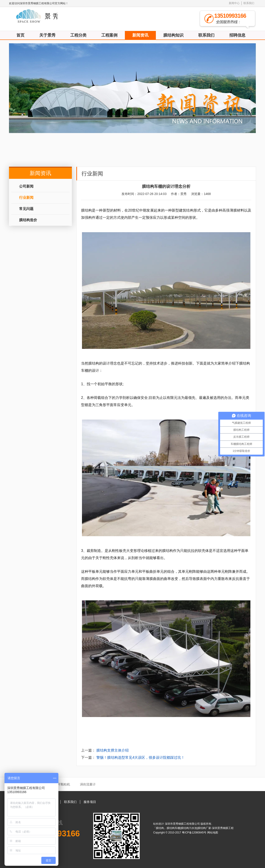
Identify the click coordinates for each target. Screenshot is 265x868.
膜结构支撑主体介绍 (113, 750)
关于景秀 (47, 35)
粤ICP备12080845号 (195, 833)
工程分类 (78, 35)
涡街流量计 (88, 784)
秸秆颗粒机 (62, 784)
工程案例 (109, 35)
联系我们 (249, 3)
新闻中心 (234, 3)
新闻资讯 (140, 35)
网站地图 (213, 833)
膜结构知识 (173, 35)
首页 (20, 35)
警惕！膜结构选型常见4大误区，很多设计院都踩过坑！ (140, 758)
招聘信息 (237, 35)
